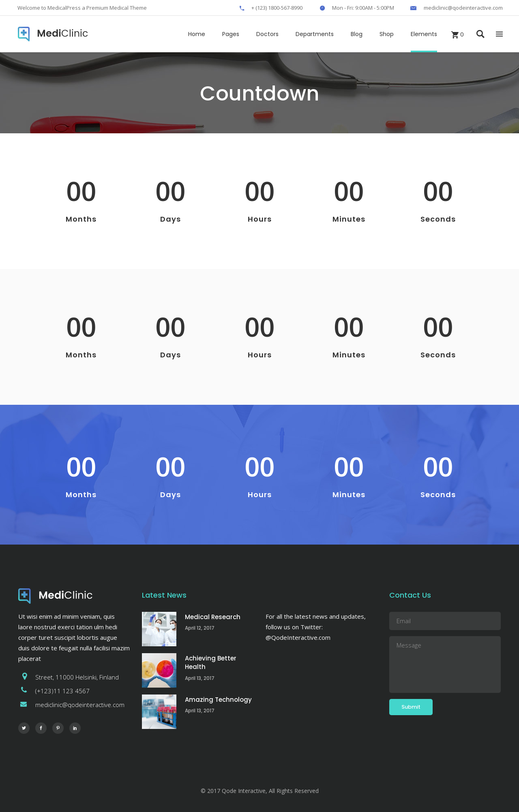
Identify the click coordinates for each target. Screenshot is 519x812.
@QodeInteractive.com (298, 637)
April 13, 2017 (200, 678)
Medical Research (213, 617)
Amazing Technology (218, 700)
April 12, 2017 (200, 628)
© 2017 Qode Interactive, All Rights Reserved (260, 791)
